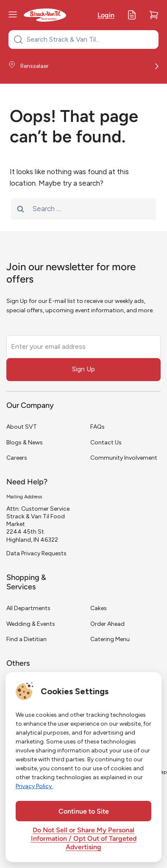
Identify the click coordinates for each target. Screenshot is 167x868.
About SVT (22, 427)
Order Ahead (107, 624)
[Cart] (154, 15)
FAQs (97, 427)
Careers (17, 458)
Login (106, 16)
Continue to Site (84, 812)
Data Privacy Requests (36, 553)
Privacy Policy (34, 786)
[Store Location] (83, 66)
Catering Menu (110, 639)
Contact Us (106, 442)
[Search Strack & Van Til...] (89, 40)
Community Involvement (124, 458)
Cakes (99, 608)
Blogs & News (25, 442)
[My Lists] (132, 15)
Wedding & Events (31, 624)
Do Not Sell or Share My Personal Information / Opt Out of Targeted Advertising (84, 839)
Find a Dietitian (26, 639)
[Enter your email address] (83, 347)
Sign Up (83, 369)
